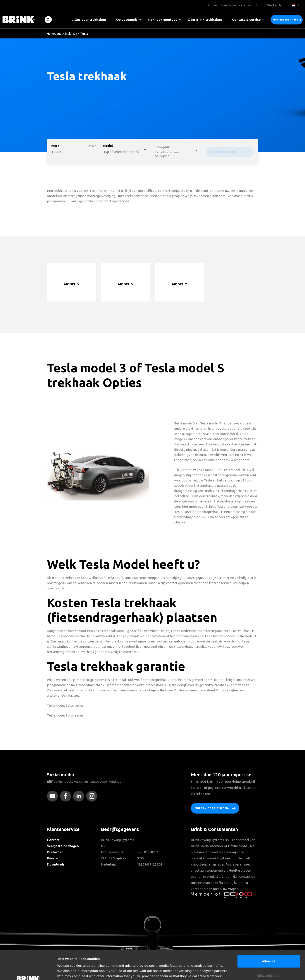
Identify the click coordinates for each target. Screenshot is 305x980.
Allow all (269, 934)
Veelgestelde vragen (63, 846)
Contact (53, 840)
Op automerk (128, 20)
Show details (229, 971)
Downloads (56, 864)
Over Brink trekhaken (207, 20)
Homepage (54, 34)
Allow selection (268, 948)
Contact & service (248, 20)
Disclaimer (55, 852)
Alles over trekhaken (91, 20)
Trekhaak (71, 34)
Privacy (52, 858)
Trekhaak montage (164, 20)
